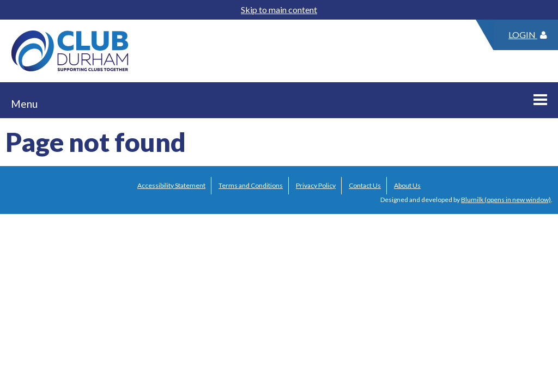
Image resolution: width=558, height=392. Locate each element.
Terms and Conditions (251, 185)
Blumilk (472, 200)
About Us (407, 185)
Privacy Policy (316, 185)
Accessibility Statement (171, 185)
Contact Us (365, 185)
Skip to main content (279, 10)
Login (528, 35)
